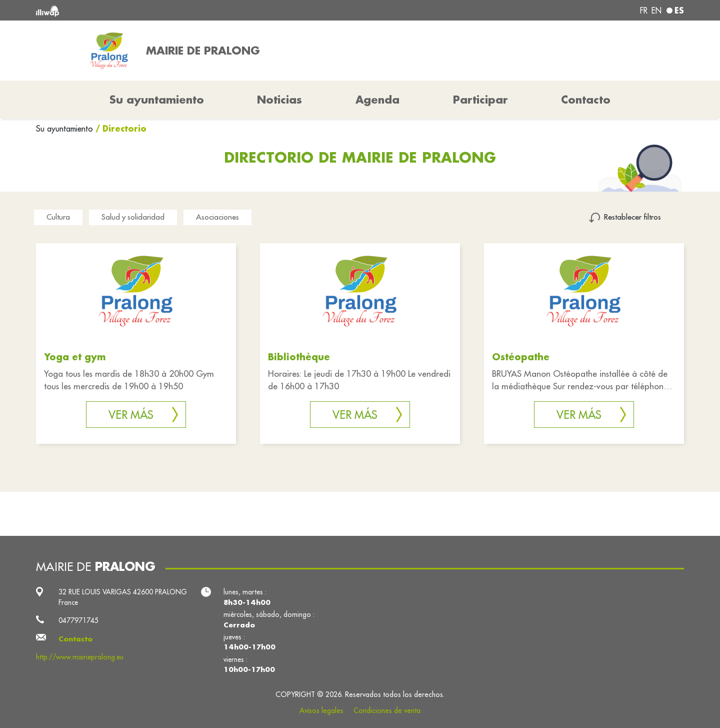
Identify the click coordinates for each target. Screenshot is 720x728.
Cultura (58, 217)
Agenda (377, 100)
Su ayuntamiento (66, 129)
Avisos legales (321, 710)
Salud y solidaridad (133, 217)
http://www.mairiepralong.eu (80, 657)
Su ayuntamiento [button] (157, 100)
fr (644, 11)
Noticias (279, 100)
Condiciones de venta (387, 710)
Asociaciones (217, 217)
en (656, 11)
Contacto (586, 100)
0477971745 (78, 620)
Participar (480, 100)
